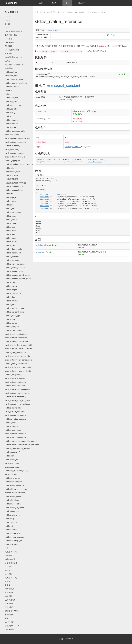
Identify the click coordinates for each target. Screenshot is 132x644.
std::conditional (11, 530)
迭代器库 (8, 574)
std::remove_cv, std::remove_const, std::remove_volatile (13, 463)
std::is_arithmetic (12, 257)
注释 (7, 548)
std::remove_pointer (13, 496)
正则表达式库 (10, 600)
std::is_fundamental (13, 253)
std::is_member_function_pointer (18, 279)
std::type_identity (12, 544)
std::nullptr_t (10, 197)
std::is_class (10, 231)
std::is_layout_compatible (15, 437)
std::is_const (10, 282)
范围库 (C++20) (11, 578)
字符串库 (8, 567)
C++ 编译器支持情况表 (14, 31)
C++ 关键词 (9, 42)
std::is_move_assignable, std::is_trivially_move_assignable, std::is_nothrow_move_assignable (18, 401)
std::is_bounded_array (14, 186)
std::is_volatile (11, 286)
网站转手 (81, 3)
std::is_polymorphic (13, 293)
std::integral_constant (14, 79)
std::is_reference (12, 260)
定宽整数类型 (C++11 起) (15, 183)
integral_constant (64, 85)
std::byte (9, 116)
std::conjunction (12, 120)
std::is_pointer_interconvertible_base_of (21, 441)
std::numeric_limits (13, 105)
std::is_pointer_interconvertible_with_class (22, 445)
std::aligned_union (13, 515)
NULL (8, 94)
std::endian (10, 168)
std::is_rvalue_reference (15, 268)
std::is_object (11, 238)
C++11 (8, 17)
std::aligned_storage (13, 511)
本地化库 (8, 596)
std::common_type (13, 533)
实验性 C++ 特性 (11, 611)
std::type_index (11, 175)
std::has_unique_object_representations (21, 164)
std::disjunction (11, 124)
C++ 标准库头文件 (12, 50)
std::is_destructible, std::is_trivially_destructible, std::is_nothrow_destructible (16, 412)
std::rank (9, 205)
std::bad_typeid (12, 98)
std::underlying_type (13, 541)
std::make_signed (12, 478)
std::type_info (11, 109)
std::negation (11, 127)
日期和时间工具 (11, 563)
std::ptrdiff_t (10, 113)
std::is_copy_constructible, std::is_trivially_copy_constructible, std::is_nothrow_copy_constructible (18, 356)
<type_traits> (53, 30)
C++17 (8, 24)
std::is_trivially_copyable (15, 308)
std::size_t (10, 194)
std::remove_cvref (13, 172)
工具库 (8, 61)
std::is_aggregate (12, 161)
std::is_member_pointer (15, 271)
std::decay (10, 519)
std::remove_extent (13, 504)
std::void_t (10, 526)
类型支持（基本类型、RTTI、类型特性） (72, 12)
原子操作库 (9, 604)
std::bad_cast (11, 102)
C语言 (54, 3)
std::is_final (10, 297)
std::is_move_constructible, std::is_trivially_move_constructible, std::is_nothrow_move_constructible (19, 367)
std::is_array (10, 216)
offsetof (8, 90)
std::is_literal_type (13, 316)
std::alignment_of (12, 452)
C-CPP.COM (11, 3)
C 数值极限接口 (12, 179)
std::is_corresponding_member (18, 448)
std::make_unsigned (13, 482)
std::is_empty (11, 290)
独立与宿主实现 (11, 35)
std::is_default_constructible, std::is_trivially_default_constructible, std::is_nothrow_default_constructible (19, 345)
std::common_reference (15, 537)
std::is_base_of (11, 426)
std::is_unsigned (12, 327)
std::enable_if (11, 522)
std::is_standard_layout (15, 312)
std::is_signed (11, 323)
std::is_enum (11, 223)
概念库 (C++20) (11, 552)
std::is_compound (12, 245)
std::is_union (10, 227)
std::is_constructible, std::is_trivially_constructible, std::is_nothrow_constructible (16, 334)
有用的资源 (9, 615)
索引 (7, 618)
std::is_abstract (11, 301)
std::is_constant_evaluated (16, 83)
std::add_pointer (12, 500)
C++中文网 (69, 639)
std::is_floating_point (14, 249)
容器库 (8, 570)
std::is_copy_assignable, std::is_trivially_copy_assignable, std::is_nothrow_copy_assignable (18, 389)
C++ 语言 (9, 39)
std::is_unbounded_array (15, 190)
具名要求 (8, 54)
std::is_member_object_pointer (17, 275)
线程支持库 (9, 607)
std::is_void (10, 209)
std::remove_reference (14, 485)
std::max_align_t (12, 87)
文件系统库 (9, 592)
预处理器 (8, 46)
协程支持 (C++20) (12, 626)
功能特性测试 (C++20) (14, 57)
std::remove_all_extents (15, 508)
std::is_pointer (11, 220)
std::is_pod (10, 319)
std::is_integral (11, 201)
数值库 (8, 585)
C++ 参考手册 (12, 12)
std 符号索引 (10, 622)
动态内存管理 (10, 559)
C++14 (8, 20)
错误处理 (8, 556)
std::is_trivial (10, 305)
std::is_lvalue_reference (15, 264)
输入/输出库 (10, 589)
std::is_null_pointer (13, 212)
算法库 (8, 581)
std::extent (10, 456)
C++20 (8, 28)
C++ (67, 3)
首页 (41, 3)
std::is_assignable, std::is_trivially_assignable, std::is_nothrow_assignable (15, 378)
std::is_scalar (11, 242)
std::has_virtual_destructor (16, 419)
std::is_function (11, 234)
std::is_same (10, 423)
